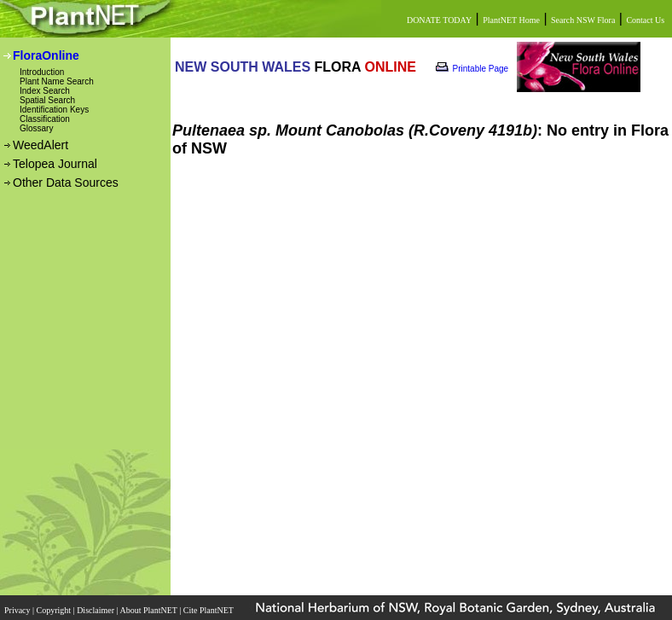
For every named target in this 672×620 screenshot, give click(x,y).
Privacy (18, 610)
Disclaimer (96, 610)
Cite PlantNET (209, 610)
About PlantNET (149, 610)
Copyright (55, 610)
